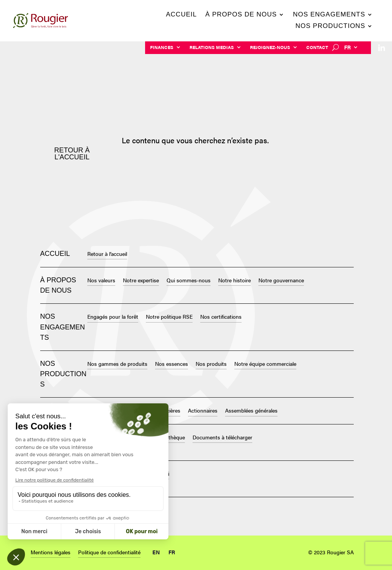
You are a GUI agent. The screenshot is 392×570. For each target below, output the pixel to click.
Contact (317, 47)
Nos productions (330, 26)
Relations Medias (212, 47)
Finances (162, 47)
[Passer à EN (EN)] (156, 550)
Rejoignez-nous (270, 47)
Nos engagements (329, 15)
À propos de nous (241, 15)
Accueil (182, 15)
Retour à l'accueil (72, 154)
